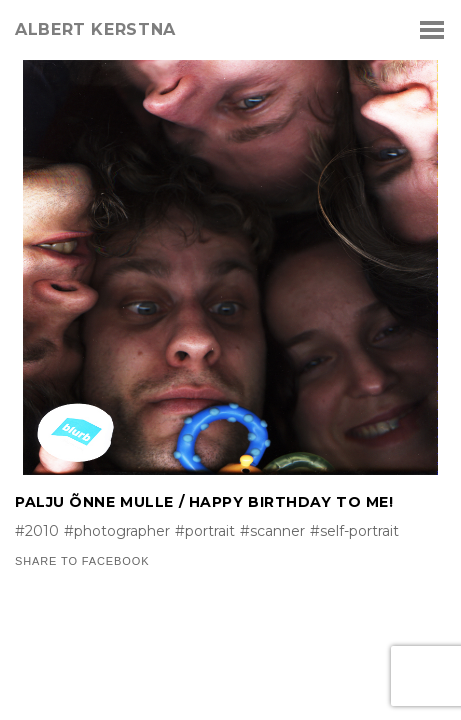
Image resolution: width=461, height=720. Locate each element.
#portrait (205, 531)
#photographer (117, 531)
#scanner (272, 531)
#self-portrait (354, 531)
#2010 (37, 531)
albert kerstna (95, 30)
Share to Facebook (82, 561)
